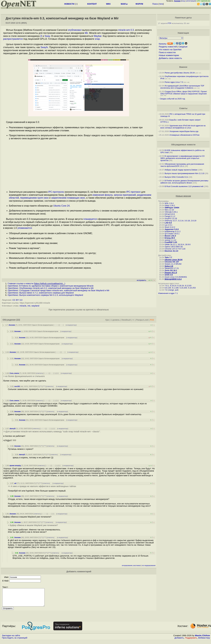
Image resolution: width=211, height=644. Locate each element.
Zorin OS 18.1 (171, 270)
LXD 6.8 (168, 223)
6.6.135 (168, 288)
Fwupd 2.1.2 (170, 216)
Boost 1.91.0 (170, 236)
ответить (39, 373)
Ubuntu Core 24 (61, 206)
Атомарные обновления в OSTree (184, 135)
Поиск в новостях (167, 52)
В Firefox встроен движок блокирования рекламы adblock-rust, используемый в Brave (184, 182)
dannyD (12, 429)
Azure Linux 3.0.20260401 (176, 277)
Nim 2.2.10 (169, 210)
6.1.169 (175, 288)
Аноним (12, 325)
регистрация (191, 1)
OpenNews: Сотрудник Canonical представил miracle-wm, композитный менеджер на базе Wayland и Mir (59, 290)
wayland (35, 306)
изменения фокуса (102, 195)
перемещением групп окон (34, 198)
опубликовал (75, 30)
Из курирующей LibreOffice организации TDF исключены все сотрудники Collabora (182, 87)
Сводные (183, 47)
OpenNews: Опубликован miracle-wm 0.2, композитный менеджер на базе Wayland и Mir (51, 288)
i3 (41, 36)
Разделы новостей (168, 47)
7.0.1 (167, 286)
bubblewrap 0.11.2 (172, 231)
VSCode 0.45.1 (171, 212)
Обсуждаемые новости (183, 145)
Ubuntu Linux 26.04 (173, 260)
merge (171, 290)
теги (161, 4)
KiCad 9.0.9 (170, 214)
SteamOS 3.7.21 (172, 268)
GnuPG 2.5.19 (171, 218)
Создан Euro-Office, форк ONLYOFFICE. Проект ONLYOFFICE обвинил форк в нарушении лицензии (184, 93)
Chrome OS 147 (172, 262)
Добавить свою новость (170, 58)
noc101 (17, 386)
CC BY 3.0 (17, 300)
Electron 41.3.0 (171, 251)
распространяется (13, 39)
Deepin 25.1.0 (171, 273)
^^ (41, 386)
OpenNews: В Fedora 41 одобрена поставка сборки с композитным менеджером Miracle (51, 286)
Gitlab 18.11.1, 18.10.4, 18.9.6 (177, 244)
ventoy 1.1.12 (170, 240)
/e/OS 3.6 (169, 275)
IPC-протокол (133, 192)
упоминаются (25, 228)
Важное (183, 67)
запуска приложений (125, 195)
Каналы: (163, 44)
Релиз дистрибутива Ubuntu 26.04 (180, 73)
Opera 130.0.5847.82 (174, 247)
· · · (61, 325)
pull (176, 290)
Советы (183, 108)
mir (29, 306)
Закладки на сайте (11, 639)
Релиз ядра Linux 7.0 (174, 82)
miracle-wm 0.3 (126, 30)
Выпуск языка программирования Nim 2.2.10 (184, 173)
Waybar (98, 36)
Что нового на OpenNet (170, 50)
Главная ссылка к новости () (36, 284)
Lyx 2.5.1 (168, 225)
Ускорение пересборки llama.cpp (184, 131)
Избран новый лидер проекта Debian (181, 170)
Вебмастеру (204, 641)
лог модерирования (149, 566)
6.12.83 (188, 286)
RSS (152, 320)
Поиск (155, 4)
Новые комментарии (169, 55)
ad (15, 483)
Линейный (126, 320)
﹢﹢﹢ (56, 325)
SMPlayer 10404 (172, 208)
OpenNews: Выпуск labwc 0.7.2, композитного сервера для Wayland (41, 293)
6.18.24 (181, 286)
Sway (47, 36)
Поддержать (191, 641)
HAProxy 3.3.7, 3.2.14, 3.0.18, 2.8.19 (180, 221)
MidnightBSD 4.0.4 (173, 279)
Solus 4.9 (169, 266)
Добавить (179, 641)
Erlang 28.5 (170, 238)
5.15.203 (183, 288)
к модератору (71, 325)
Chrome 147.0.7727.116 (175, 249)
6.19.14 (173, 286)
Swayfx (44, 47)
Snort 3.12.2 (170, 227)
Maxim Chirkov (202, 639)
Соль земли (14, 373)
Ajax (107, 320)
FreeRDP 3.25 (171, 242)
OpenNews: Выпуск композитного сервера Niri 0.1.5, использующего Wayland (45, 295)
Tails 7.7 (168, 257)
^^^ (44, 386)
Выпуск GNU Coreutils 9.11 (176, 177)
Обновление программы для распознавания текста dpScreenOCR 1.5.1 (182, 165)
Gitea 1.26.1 (170, 205)
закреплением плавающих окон (68, 198)
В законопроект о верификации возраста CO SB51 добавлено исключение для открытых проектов (182, 158)
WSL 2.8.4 (169, 203)
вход (183, 1)
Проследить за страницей (15, 641)
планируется (90, 219)
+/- (133, 320)
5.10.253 (192, 288)
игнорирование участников (131, 566)
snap (97, 39)
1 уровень (115, 320)
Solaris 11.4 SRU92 (173, 264)
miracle (23, 306)
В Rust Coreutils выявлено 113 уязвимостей (184, 186)
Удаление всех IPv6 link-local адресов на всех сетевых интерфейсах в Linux (183, 127)
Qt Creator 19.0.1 (172, 234)
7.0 (166, 290)
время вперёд (15, 465)
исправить (141, 280)
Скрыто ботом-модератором (42, 325)
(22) (18, 320)
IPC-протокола (56, 192)
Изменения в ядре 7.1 (168, 293)
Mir (86, 33)
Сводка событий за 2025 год (172, 99)
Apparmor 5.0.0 (172, 229)
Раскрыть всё (142, 320)
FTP (169, 23)
